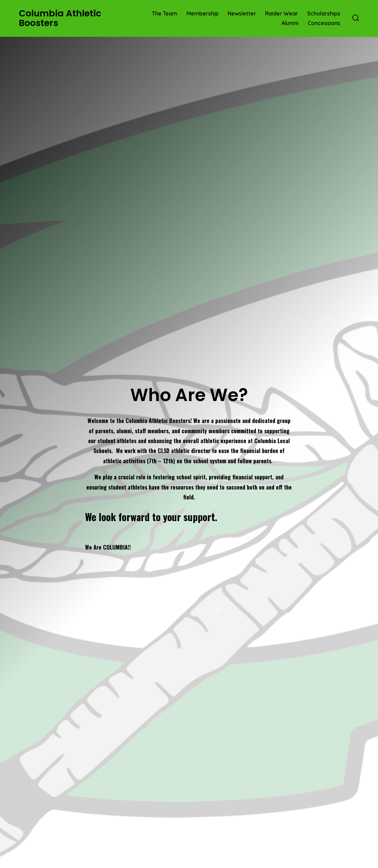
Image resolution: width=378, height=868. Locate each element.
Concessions (324, 23)
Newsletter (242, 13)
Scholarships (324, 13)
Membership (203, 13)
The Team (165, 13)
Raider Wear (281, 13)
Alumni (290, 23)
